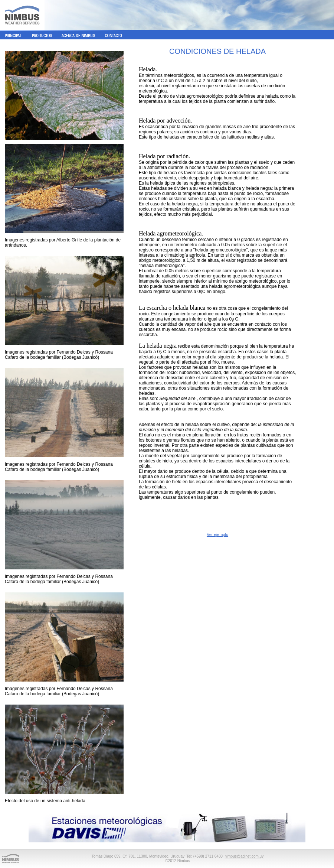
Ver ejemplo (217, 534)
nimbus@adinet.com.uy (244, 856)
